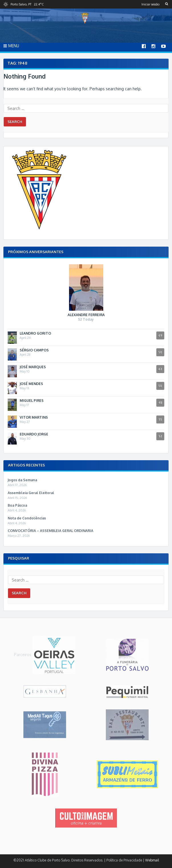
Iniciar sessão (150, 4)
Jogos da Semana (22, 480)
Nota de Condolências (27, 518)
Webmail (152, 860)
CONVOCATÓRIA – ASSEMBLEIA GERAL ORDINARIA (50, 531)
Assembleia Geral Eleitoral (31, 493)
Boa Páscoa (17, 505)
